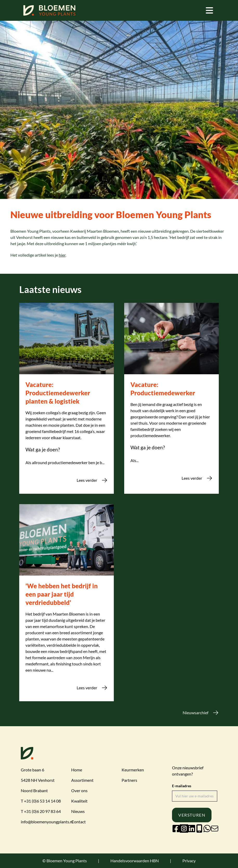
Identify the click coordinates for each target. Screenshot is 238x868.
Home (77, 770)
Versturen (192, 815)
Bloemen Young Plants (67, 861)
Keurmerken (133, 770)
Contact (78, 822)
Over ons (79, 790)
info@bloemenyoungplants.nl (47, 822)
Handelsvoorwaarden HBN (135, 861)
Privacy (189, 861)
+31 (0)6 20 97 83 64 (42, 811)
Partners (129, 780)
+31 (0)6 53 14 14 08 (42, 801)
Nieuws (78, 811)
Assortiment (82, 780)
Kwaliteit (79, 801)
